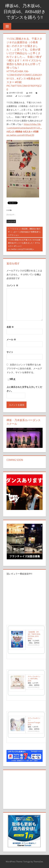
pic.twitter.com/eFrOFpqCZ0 (20, 135)
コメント (12, 285)
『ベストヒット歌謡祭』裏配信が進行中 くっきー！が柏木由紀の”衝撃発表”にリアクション (24, 232)
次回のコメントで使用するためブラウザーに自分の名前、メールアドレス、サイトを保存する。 (24, 368)
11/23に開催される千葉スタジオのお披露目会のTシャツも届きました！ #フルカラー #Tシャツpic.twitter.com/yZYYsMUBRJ (24, 244)
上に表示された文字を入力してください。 (24, 389)
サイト (10, 352)
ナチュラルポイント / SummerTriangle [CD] (34, 721)
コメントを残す (24, 96)
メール (11, 339)
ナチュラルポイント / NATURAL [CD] (34, 679)
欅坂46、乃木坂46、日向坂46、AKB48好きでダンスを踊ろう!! (25, 12)
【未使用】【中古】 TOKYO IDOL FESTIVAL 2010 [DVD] (34, 635)
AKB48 (9, 96)
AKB (31, 93)
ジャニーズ (11, 221)
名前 (10, 327)
